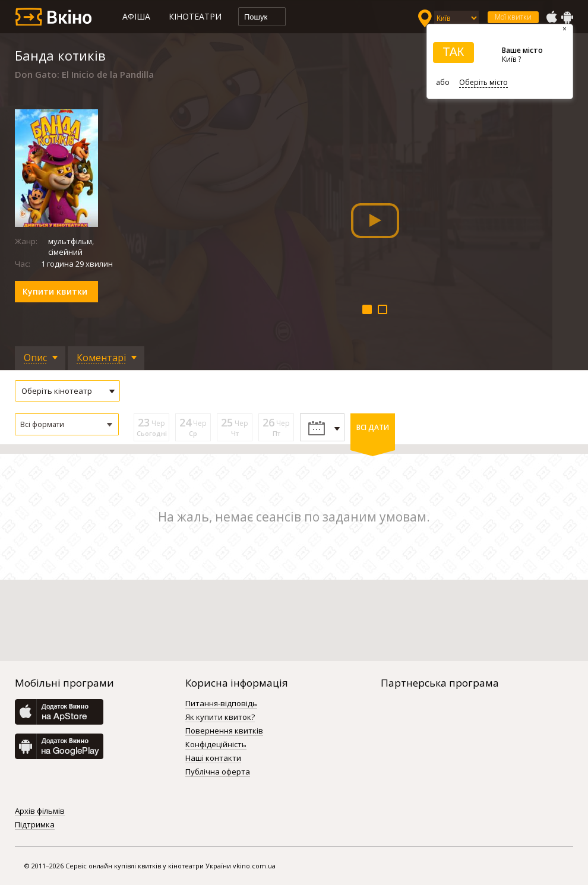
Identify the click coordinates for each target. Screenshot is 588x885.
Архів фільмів (40, 811)
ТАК (453, 52)
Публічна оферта (218, 772)
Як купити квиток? (220, 718)
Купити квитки (55, 291)
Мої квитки (513, 17)
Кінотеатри (195, 16)
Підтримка (35, 825)
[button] (67, 424)
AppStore (551, 17)
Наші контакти (213, 758)
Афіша (136, 16)
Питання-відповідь (221, 704)
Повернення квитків (224, 731)
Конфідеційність (216, 745)
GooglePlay (567, 17)
